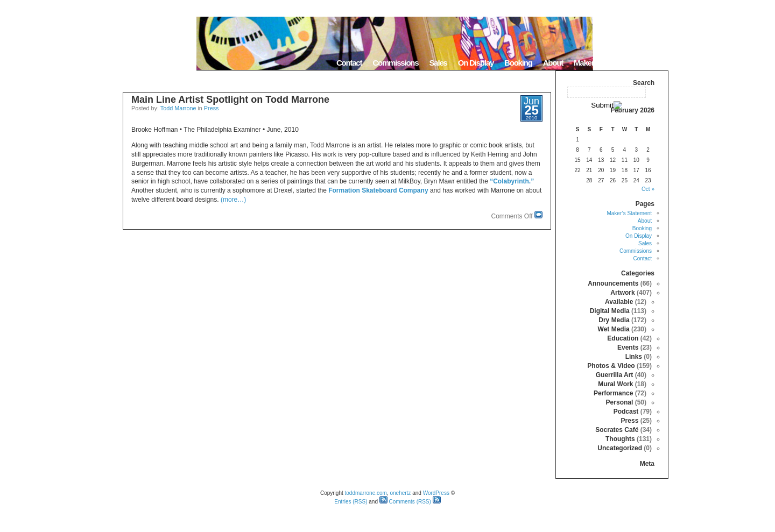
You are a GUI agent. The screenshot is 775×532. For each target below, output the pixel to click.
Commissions (395, 63)
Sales (438, 63)
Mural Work (615, 384)
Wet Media (614, 329)
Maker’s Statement (604, 63)
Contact (349, 63)
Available (619, 302)
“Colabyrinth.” (512, 181)
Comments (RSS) (405, 502)
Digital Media (610, 311)
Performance (613, 393)
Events (628, 347)
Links (634, 357)
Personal (620, 402)
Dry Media (614, 320)
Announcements (613, 283)
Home (655, 63)
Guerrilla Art (615, 375)
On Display (476, 63)
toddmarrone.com (366, 493)
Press (212, 108)
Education (623, 338)
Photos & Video (611, 366)
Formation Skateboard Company (378, 190)
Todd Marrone (178, 108)
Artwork (622, 293)
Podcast (626, 412)
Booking (518, 63)
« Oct (648, 189)
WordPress (436, 493)
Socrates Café (617, 430)
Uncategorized (620, 448)
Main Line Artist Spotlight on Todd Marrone (230, 100)
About (553, 63)
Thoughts (620, 439)
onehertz (400, 493)
